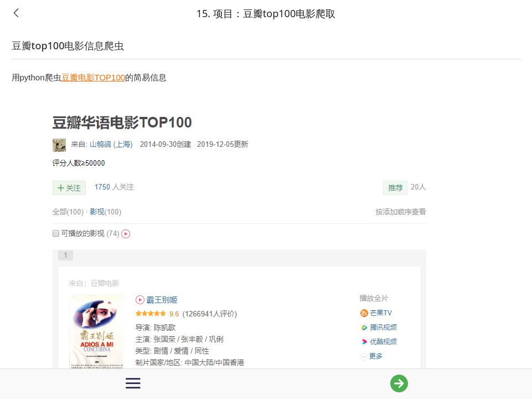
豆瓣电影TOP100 (94, 77)
